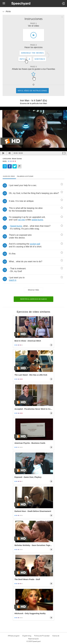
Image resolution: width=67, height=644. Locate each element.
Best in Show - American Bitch (28, 341)
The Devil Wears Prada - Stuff (27, 579)
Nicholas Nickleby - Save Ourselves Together (34, 545)
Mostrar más (33, 290)
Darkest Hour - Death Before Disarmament (33, 511)
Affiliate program (14, 636)
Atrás (8, 11)
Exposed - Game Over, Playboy (28, 477)
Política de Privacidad (42, 636)
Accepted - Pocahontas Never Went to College (34, 409)
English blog (27, 636)
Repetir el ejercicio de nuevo (33, 299)
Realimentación (34, 639)
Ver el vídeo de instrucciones (32, 91)
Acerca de (56, 636)
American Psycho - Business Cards (30, 443)
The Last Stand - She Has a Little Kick (31, 375)
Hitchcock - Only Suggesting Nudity (30, 613)
